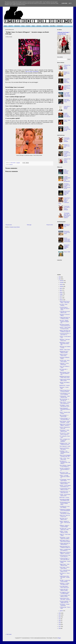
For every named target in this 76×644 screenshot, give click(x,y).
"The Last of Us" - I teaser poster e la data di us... (64, 434)
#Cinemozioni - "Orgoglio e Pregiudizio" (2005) (67, 247)
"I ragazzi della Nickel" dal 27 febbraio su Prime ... (65, 318)
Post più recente (9, 225)
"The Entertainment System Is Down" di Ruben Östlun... (65, 503)
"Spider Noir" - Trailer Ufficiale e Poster (67, 101)
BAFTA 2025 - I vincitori (64, 497)
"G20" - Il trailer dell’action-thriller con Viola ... (65, 571)
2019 (60, 623)
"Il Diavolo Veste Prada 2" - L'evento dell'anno (67, 67)
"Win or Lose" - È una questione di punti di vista (65, 473)
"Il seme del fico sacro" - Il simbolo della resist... (65, 492)
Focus (23, 26)
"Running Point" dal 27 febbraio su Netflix (64, 352)
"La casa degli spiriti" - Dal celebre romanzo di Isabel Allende (67, 94)
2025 (60, 279)
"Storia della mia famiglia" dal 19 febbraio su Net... (65, 500)
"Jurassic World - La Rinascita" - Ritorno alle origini (67, 193)
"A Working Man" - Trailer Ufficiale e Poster (65, 397)
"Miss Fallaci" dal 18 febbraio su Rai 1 (63, 519)
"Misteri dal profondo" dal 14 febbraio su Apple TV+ (65, 547)
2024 (60, 613)
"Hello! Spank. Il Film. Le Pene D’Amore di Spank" (65, 541)
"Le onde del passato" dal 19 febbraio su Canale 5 (65, 489)
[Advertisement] (29, 213)
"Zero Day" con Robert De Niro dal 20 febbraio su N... (65, 469)
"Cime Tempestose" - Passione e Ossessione (67, 171)
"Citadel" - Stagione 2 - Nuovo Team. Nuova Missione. (67, 115)
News (6, 26)
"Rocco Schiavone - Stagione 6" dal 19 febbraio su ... (65, 466)
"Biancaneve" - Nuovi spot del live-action (65, 340)
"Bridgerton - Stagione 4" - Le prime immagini (65, 526)
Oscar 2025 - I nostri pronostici (63, 305)
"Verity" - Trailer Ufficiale (67, 121)
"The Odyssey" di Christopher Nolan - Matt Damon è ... (65, 462)
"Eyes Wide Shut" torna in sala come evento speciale (67, 129)
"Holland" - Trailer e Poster (65, 350)
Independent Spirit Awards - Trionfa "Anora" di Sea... (65, 377)
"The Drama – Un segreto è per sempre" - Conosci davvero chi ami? (67, 154)
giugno (61, 292)
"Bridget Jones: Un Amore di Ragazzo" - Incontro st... (65, 425)
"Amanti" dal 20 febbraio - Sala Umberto (65, 449)
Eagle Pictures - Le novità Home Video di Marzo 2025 (64, 344)
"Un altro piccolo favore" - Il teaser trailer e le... (65, 334)
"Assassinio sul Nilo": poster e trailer (67, 226)
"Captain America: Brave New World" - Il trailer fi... (65, 599)
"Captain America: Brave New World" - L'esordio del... (65, 577)
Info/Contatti (9, 634)
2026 (60, 277)
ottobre (61, 284)
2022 (60, 617)
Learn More (64, 3)
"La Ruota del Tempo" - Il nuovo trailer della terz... (65, 559)
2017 (60, 627)
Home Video (46, 26)
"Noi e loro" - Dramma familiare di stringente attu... (64, 322)
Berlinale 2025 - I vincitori (65, 385)
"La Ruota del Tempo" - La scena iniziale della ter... (65, 419)
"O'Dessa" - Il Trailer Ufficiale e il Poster (64, 532)
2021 (60, 619)
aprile (61, 296)
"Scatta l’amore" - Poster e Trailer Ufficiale (65, 568)
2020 (60, 621)
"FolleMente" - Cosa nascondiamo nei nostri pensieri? (64, 452)
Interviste (39, 26)
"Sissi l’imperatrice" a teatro (65, 446)
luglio (61, 290)
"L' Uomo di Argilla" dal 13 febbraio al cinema (65, 596)
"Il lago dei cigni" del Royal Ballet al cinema (65, 380)
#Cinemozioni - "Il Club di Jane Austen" (67, 232)
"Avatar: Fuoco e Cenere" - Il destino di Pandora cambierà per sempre (64, 201)
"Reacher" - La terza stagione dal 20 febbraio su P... (65, 486)
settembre (62, 286)
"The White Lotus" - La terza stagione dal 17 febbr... (65, 529)
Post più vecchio (50, 225)
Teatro (33, 26)
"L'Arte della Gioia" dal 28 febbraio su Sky (65, 312)
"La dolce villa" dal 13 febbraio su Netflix (64, 590)
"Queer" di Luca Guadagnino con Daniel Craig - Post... (65, 456)
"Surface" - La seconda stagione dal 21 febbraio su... (65, 477)
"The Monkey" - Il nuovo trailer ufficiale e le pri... (65, 406)
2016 (60, 628)
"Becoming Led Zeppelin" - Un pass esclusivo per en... (65, 325)
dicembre (62, 281)
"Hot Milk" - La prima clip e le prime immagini (65, 581)
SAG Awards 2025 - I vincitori (64, 370)
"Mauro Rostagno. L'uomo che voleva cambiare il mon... (65, 374)
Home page (29, 225)
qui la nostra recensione (32, 71)
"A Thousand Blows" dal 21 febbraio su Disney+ (65, 483)
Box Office (53, 26)
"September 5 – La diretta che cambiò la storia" (64, 584)
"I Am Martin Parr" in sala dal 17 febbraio (64, 507)
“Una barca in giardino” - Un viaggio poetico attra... (65, 602)
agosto (61, 288)
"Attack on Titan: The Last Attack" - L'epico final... (65, 302)
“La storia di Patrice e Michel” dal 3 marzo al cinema (64, 309)
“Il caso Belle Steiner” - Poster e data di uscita (64, 587)
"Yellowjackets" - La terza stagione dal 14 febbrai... (65, 538)
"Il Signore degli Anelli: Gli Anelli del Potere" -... (65, 544)
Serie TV (11, 26)
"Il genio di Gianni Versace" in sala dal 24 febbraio (65, 391)
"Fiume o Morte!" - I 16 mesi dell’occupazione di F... (65, 403)
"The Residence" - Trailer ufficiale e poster (64, 431)
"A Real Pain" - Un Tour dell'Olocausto (64, 364)
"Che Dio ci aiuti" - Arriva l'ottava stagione (64, 361)
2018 (60, 625)
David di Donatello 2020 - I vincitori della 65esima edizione (67, 240)
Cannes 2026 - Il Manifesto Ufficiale (67, 108)
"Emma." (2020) (67, 252)
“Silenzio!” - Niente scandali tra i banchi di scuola (65, 328)
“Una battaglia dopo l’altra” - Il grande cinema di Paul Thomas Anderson (67, 215)
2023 (60, 615)
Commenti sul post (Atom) (15, 227)
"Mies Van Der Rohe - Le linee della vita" (64, 400)
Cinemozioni (60, 26)
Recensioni (17, 26)
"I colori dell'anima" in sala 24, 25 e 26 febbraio (65, 394)
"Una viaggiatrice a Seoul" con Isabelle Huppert (65, 593)
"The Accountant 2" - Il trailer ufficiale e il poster (65, 513)
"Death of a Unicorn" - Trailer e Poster (64, 355)
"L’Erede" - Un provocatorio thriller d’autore (65, 495)
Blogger (59, 638)
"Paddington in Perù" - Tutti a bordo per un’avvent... (65, 444)
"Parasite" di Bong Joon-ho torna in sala (65, 428)
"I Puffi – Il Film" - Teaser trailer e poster (64, 459)
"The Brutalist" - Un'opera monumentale (64, 605)
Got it (70, 3)
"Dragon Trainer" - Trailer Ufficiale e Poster (64, 565)
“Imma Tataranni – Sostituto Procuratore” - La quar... (65, 422)
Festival (28, 26)
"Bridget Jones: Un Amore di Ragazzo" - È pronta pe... (65, 553)
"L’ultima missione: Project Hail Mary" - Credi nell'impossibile (67, 179)
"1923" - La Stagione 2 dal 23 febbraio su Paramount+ (65, 440)
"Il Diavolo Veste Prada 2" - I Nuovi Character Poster (67, 88)
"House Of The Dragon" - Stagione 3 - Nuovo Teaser (67, 81)
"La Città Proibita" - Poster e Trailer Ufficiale (65, 480)
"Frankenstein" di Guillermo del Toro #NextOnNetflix (65, 510)
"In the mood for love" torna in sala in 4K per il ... (65, 556)
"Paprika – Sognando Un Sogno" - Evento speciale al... (65, 522)
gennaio (61, 611)
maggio (61, 294)
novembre (62, 283)
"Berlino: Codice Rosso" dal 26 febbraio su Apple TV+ (65, 331)
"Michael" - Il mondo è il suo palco (67, 73)
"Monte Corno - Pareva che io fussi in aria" (65, 516)
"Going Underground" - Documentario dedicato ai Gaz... (65, 409)
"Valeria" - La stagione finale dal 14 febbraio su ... (65, 550)
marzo (61, 298)
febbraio (61, 300)
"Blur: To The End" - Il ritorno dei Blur (64, 416)
